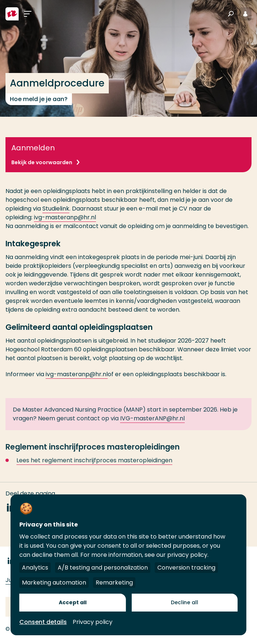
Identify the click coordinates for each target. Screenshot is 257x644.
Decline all (185, 602)
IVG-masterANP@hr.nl (152, 423)
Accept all (73, 602)
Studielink (56, 209)
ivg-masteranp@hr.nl (65, 217)
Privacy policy (93, 622)
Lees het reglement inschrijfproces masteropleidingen (94, 465)
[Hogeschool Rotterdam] (12, 14)
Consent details (43, 622)
